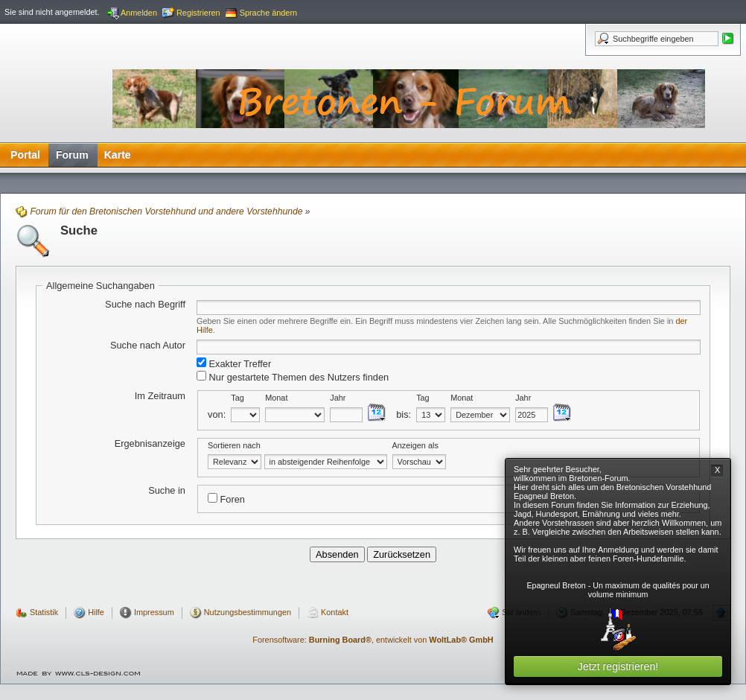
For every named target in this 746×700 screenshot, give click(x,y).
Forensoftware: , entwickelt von (373, 640)
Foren (226, 499)
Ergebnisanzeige (150, 443)
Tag (237, 398)
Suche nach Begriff (145, 304)
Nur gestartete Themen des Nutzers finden (293, 377)
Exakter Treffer (234, 363)
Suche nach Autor (148, 345)
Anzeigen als (415, 445)
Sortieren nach (234, 445)
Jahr (338, 398)
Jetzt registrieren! (618, 666)
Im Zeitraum (160, 396)
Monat (276, 398)
